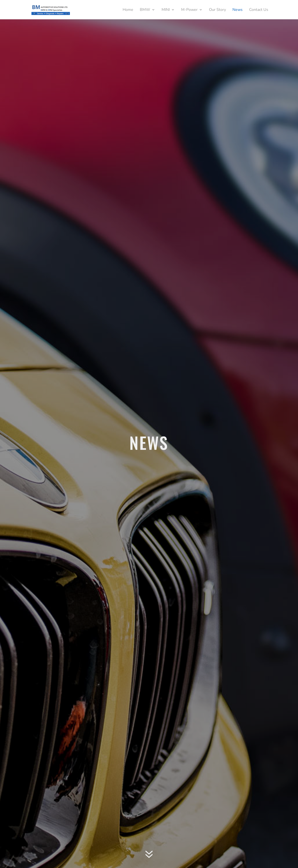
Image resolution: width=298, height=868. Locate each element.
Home (128, 10)
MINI (166, 10)
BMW (145, 10)
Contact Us (259, 10)
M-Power (189, 10)
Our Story (217, 10)
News (238, 10)
